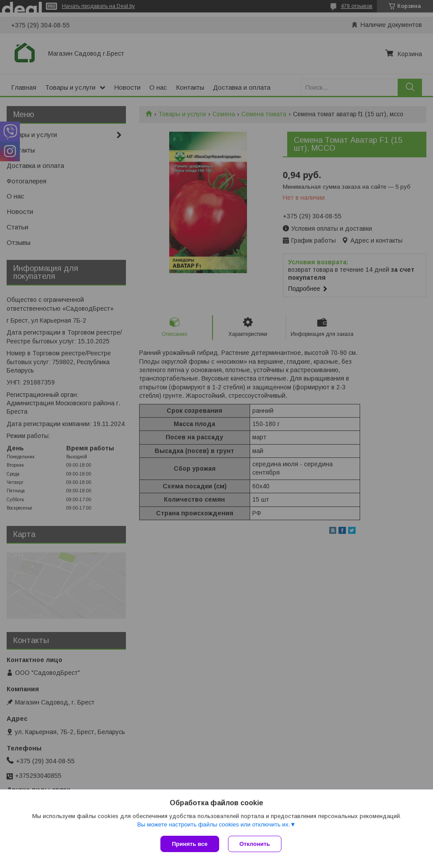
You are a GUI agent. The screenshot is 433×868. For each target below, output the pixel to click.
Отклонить (255, 844)
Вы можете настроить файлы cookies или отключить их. (213, 824)
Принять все (190, 844)
